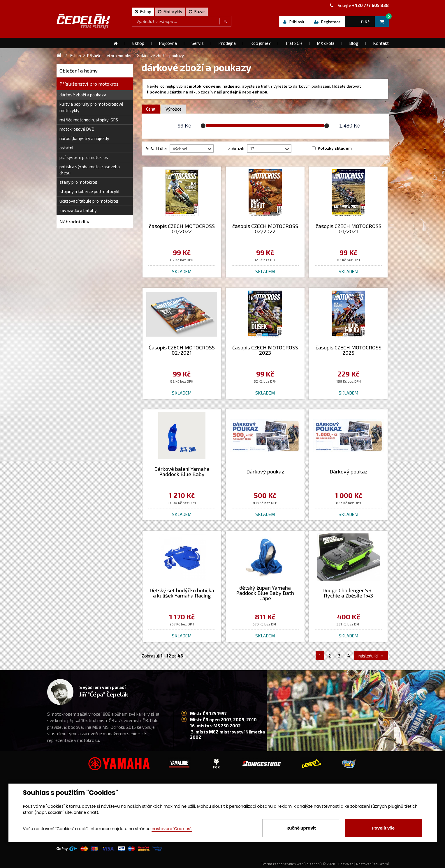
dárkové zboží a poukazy (83, 95)
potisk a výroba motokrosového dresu (90, 170)
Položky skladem (335, 148)
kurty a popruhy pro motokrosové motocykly (91, 107)
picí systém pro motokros (84, 157)
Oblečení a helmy (79, 71)
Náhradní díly (74, 221)
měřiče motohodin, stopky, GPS (89, 120)
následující (371, 656)
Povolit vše (383, 828)
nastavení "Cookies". (172, 829)
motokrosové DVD (77, 129)
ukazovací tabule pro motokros (89, 201)
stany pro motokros (78, 182)
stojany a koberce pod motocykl (89, 191)
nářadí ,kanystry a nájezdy (84, 138)
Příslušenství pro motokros (89, 84)
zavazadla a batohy (78, 210)
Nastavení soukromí (372, 864)
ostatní (66, 148)
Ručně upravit (301, 828)
